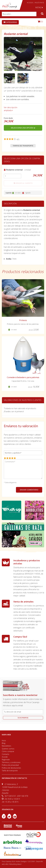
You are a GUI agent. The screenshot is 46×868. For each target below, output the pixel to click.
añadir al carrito (23, 183)
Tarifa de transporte (10, 771)
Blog (4, 743)
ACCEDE (30, 3)
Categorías (10, 22)
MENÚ (39, 7)
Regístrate (6, 760)
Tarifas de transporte (23, 146)
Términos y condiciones (11, 762)
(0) (40, 22)
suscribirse (23, 718)
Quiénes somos (8, 749)
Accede (5, 757)
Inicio (4, 740)
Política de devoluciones (11, 768)
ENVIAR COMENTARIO (29, 490)
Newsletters (7, 746)
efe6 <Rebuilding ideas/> (14, 864)
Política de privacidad (10, 765)
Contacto (6, 754)
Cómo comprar (8, 751)
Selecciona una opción (23, 128)
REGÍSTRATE (39, 3)
